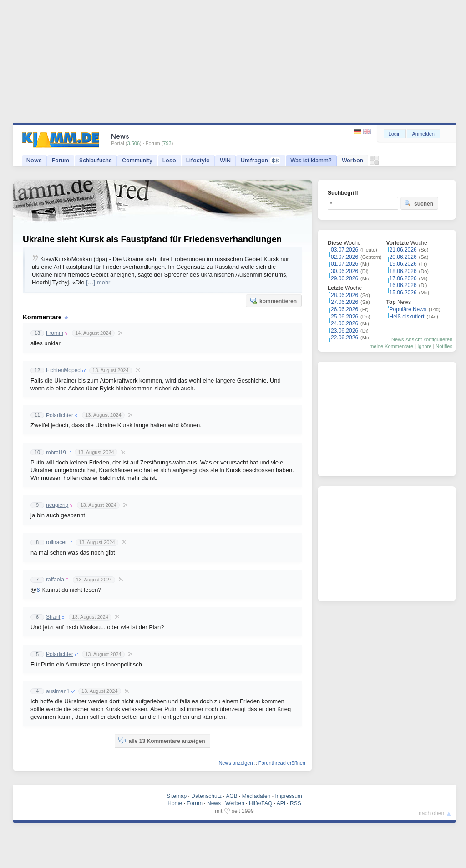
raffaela (55, 580)
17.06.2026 (403, 278)
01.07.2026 (344, 264)
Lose (169, 160)
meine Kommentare (391, 346)
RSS (296, 803)
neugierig (57, 505)
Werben (352, 160)
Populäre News (408, 309)
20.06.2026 (403, 257)
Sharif (53, 617)
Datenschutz (206, 796)
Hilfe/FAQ (261, 803)
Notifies (444, 346)
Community (137, 160)
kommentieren (273, 301)
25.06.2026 (344, 317)
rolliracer (56, 542)
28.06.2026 (344, 295)
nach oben (431, 813)
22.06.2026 (344, 338)
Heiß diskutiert (407, 317)
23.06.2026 (344, 331)
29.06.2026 (344, 278)
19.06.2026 (403, 264)
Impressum (288, 796)
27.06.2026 (344, 302)
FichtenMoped (63, 370)
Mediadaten (256, 796)
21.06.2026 (403, 250)
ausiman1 (58, 691)
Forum (61, 160)
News (34, 160)
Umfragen (261, 160)
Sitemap (177, 796)
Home (175, 803)
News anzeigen (236, 763)
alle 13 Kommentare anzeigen (162, 741)
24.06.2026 (344, 323)
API (281, 803)
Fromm (55, 333)
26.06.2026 (344, 309)
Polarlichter (60, 415)
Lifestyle (198, 160)
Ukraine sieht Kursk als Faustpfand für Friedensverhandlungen (152, 239)
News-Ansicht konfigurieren (422, 339)
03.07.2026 (344, 250)
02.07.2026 (344, 257)
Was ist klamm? (311, 160)
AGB (231, 796)
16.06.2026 (403, 285)
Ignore (424, 346)
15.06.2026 (403, 293)
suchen (419, 203)
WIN (225, 160)
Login (395, 134)
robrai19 (56, 453)
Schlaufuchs (96, 160)
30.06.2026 (344, 271)
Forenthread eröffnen (282, 763)
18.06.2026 (403, 271)
